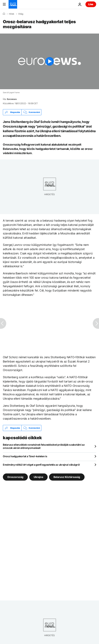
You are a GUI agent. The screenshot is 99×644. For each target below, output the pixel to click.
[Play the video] (49, 61)
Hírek (12, 14)
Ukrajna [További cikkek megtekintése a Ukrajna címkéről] (38, 477)
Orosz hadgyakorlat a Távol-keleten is (25, 456)
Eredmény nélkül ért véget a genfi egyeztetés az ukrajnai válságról (41, 465)
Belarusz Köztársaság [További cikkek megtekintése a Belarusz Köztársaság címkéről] (67, 477)
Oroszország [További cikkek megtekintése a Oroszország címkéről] (15, 477)
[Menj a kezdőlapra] (13, 4)
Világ (21, 14)
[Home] (4, 14)
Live (91, 4)
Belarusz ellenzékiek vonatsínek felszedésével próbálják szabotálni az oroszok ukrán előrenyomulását (44, 446)
